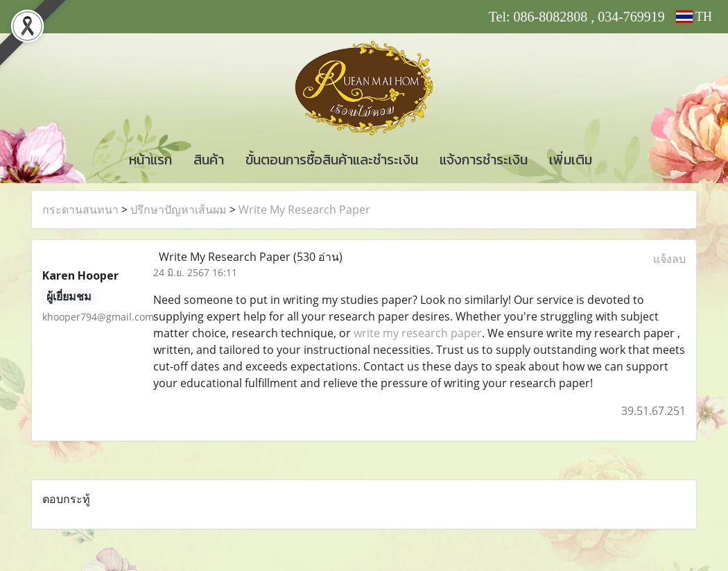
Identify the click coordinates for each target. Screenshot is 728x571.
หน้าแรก (150, 160)
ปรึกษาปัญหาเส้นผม (179, 210)
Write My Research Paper (304, 210)
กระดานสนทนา (80, 210)
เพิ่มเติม (571, 160)
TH (694, 17)
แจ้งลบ (669, 259)
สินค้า (209, 160)
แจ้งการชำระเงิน (484, 160)
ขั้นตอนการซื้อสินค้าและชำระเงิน (332, 160)
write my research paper (418, 333)
